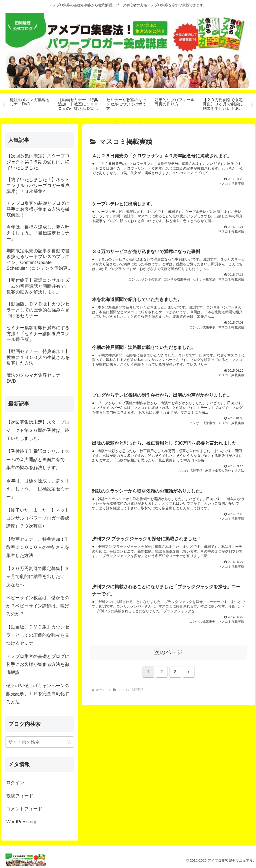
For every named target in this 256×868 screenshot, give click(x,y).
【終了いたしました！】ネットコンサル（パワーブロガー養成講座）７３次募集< (38, 518)
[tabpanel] (31, 105)
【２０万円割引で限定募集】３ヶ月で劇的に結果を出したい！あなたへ (38, 577)
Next (252, 105)
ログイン (15, 783)
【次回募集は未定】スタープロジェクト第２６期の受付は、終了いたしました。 (38, 430)
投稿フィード (20, 796)
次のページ (168, 654)
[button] (69, 742)
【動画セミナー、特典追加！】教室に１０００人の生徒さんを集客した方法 (38, 547)
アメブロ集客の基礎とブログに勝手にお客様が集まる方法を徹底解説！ (38, 665)
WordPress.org (21, 822)
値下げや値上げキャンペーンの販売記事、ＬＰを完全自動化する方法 (38, 694)
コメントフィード (24, 809)
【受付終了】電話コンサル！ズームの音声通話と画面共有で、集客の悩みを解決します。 (38, 459)
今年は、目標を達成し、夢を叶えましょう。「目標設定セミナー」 (38, 489)
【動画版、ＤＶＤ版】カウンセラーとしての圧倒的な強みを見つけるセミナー (38, 635)
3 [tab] (132, 122)
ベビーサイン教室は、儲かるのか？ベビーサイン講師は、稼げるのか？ (38, 606)
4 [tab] (139, 122)
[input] (39, 742)
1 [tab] (117, 122)
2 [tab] (124, 122)
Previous (4, 105)
